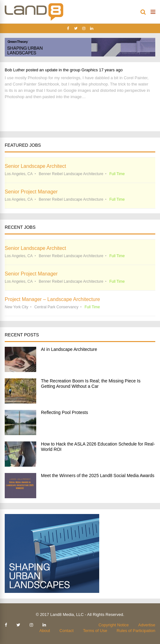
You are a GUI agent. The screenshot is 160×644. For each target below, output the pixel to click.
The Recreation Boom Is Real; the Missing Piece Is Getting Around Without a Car (91, 384)
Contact (67, 631)
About (45, 631)
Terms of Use (95, 631)
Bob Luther (15, 70)
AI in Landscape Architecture (69, 349)
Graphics (90, 70)
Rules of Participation (136, 631)
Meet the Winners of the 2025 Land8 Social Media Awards (98, 476)
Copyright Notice (114, 625)
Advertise (147, 625)
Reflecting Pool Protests (64, 412)
